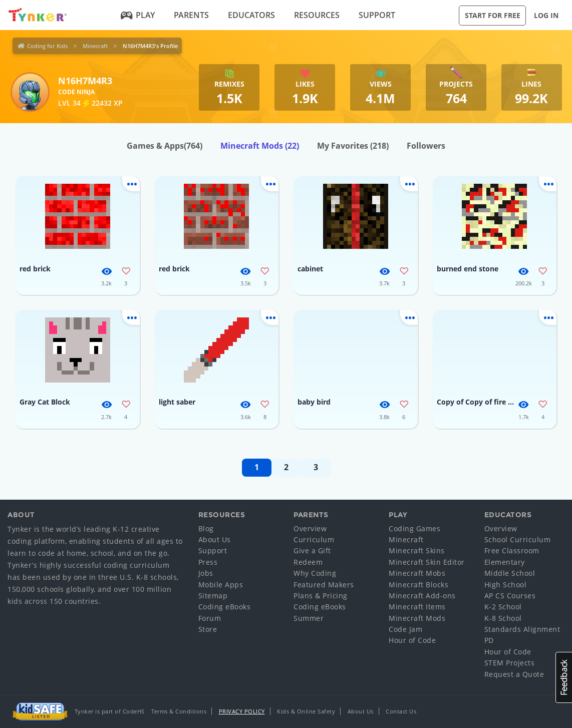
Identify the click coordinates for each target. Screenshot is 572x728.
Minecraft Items (417, 607)
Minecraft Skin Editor (427, 562)
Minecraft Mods (260, 146)
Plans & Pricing (321, 596)
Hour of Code (412, 640)
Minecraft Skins (417, 551)
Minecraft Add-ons (422, 596)
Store (208, 629)
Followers (426, 146)
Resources (317, 15)
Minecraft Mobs (417, 573)
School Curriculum (518, 539)
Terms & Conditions (179, 711)
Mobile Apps (221, 585)
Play (138, 15)
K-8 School (503, 618)
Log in (546, 15)
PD (489, 640)
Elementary (505, 562)
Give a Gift (312, 551)
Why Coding (315, 573)
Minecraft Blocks (418, 585)
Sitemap (213, 596)
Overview (310, 528)
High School (506, 585)
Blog (206, 528)
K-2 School (503, 607)
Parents (191, 15)
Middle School (510, 573)
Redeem (308, 562)
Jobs (206, 573)
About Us (215, 539)
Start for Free (493, 15)
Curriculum (314, 539)
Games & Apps (165, 146)
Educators (251, 15)
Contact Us (401, 711)
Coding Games (414, 528)
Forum (210, 618)
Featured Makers (324, 585)
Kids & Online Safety (306, 711)
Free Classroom (512, 551)
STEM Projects (510, 663)
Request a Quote (514, 674)
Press (208, 562)
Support (377, 15)
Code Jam (405, 629)
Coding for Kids (47, 46)
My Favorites (353, 146)
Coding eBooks (225, 607)
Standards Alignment (522, 629)
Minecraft (95, 46)
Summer (309, 618)
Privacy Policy (242, 711)
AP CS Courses (510, 596)
